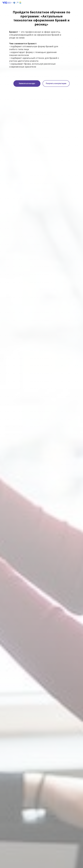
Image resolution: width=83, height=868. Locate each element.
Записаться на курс (27, 83)
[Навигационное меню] (79, 3)
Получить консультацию (56, 83)
